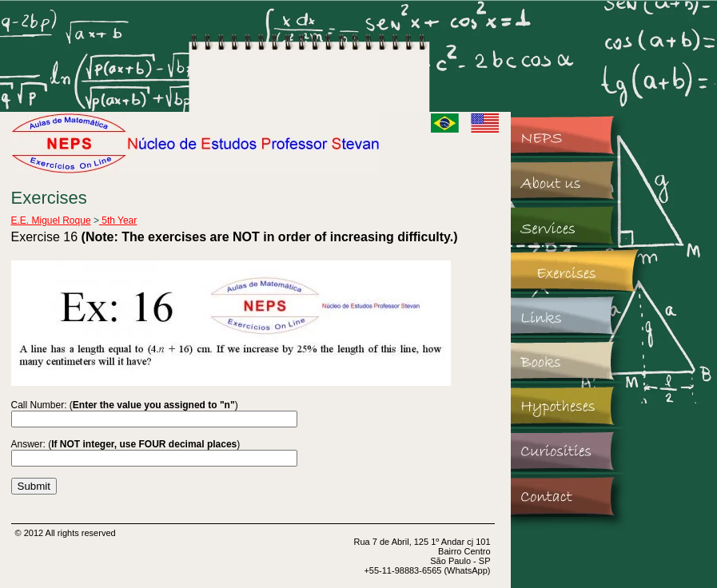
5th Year (118, 220)
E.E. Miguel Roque (51, 220)
